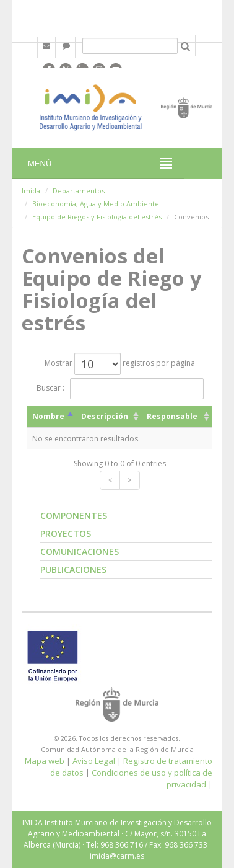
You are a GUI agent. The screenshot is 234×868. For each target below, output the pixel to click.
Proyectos (66, 534)
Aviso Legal (94, 761)
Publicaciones (73, 569)
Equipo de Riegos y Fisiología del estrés (97, 217)
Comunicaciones (80, 551)
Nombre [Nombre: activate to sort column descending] (48, 416)
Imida (31, 191)
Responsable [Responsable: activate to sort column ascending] (172, 416)
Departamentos (79, 191)
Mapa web (45, 761)
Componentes (74, 516)
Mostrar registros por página (120, 364)
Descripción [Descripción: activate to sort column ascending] (105, 416)
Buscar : (120, 389)
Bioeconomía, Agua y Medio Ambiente (96, 204)
